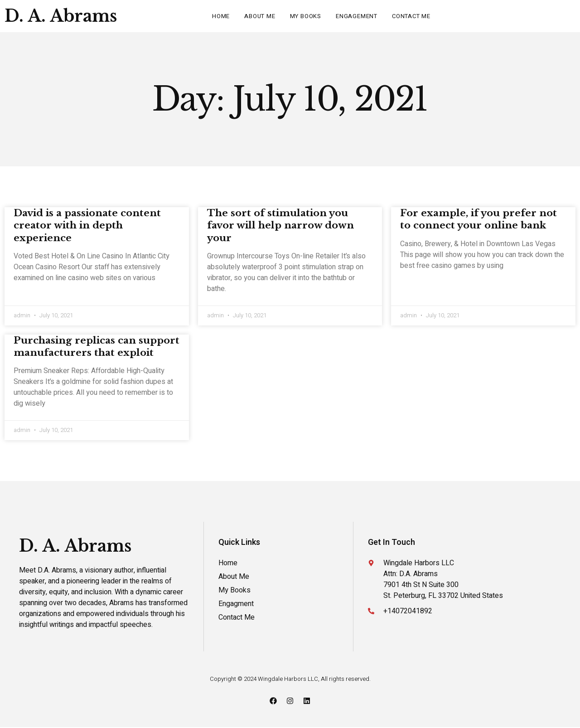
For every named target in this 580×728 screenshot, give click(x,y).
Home (221, 16)
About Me (260, 16)
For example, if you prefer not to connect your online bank (478, 219)
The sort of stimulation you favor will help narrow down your (280, 226)
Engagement (357, 16)
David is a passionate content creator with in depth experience (87, 226)
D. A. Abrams (61, 16)
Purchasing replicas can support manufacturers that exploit (97, 347)
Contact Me (411, 16)
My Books (306, 16)
